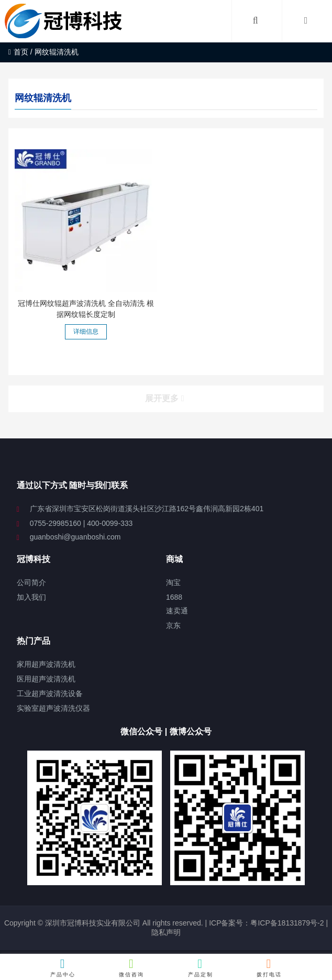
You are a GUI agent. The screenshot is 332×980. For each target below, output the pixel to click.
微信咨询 (132, 967)
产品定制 (200, 967)
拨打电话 (269, 967)
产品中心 (63, 967)
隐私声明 (166, 932)
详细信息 (86, 332)
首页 (18, 52)
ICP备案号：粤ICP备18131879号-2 (265, 923)
